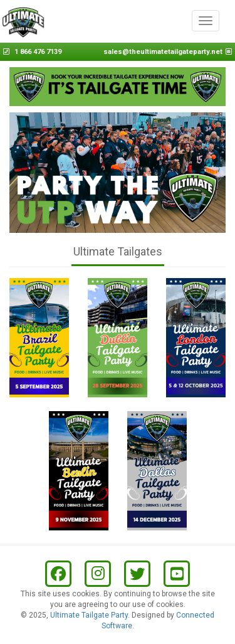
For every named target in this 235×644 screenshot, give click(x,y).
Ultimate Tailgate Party (89, 615)
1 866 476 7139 (38, 52)
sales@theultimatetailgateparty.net (163, 52)
